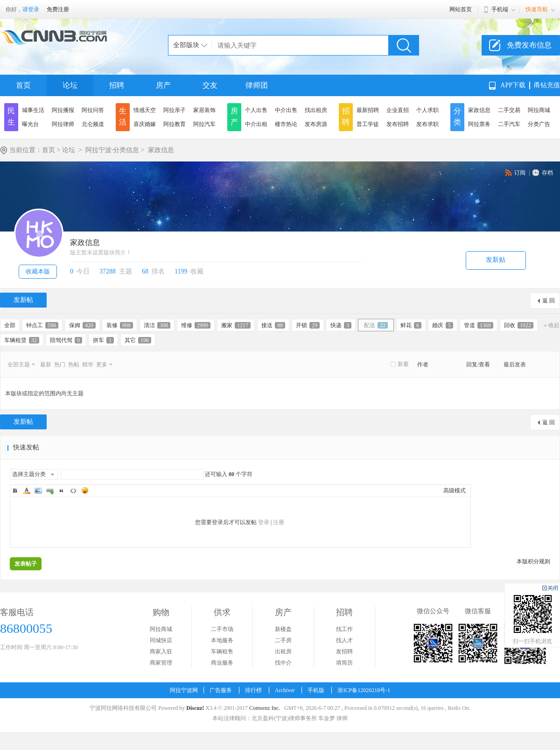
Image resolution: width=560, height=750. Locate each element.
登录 (264, 522)
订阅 (520, 173)
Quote (62, 491)
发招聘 (344, 652)
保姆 (82, 325)
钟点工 (42, 325)
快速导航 (537, 9)
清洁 (157, 325)
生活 (123, 116)
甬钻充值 (547, 85)
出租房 (283, 652)
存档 (547, 173)
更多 (102, 364)
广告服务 (221, 690)
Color (27, 491)
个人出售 (256, 110)
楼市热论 (286, 124)
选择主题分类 (29, 474)
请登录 (31, 9)
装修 (120, 325)
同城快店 (161, 640)
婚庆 (443, 325)
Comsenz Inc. (265, 708)
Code (73, 491)
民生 (11, 116)
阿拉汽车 (204, 124)
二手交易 (509, 110)
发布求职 (427, 124)
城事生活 (33, 110)
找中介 (283, 663)
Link (50, 491)
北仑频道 (93, 124)
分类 (457, 116)
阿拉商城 (539, 110)
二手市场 (222, 629)
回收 (519, 325)
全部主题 (19, 364)
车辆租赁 (22, 340)
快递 (341, 325)
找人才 (344, 640)
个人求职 (427, 110)
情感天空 (145, 110)
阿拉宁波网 (184, 690)
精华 (88, 364)
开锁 (308, 325)
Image (38, 491)
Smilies (85, 491)
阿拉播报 (63, 110)
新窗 (403, 364)
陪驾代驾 (66, 340)
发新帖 (23, 300)
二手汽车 (509, 124)
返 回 (549, 301)
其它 (138, 340)
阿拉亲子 (175, 110)
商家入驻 (161, 652)
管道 (479, 325)
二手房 (283, 640)
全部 (10, 325)
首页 (23, 85)
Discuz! (195, 708)
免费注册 (58, 9)
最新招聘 (368, 110)
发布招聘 (398, 124)
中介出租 (256, 124)
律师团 (257, 85)
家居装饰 (204, 110)
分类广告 (539, 124)
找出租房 (316, 110)
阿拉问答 (93, 110)
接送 (273, 325)
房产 (163, 85)
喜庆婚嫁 (145, 124)
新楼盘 (283, 629)
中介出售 (286, 110)
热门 (60, 364)
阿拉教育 (175, 124)
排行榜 (253, 690)
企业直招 (398, 110)
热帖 (74, 364)
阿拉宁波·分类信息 (112, 150)
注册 (279, 522)
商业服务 (222, 663)
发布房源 (316, 124)
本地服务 (222, 640)
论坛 (70, 85)
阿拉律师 (63, 124)
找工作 (344, 629)
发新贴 (496, 260)
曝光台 (30, 124)
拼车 (103, 340)
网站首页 (461, 9)
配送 (376, 325)
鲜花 (411, 325)
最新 (46, 364)
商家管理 (161, 663)
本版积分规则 (533, 561)
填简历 (344, 663)
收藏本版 (38, 271)
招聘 (117, 85)
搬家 (236, 325)
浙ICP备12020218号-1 (364, 690)
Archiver (285, 690)
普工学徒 (368, 124)
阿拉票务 (479, 124)
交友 (210, 85)
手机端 (500, 9)
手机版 (316, 690)
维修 (196, 325)
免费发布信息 (529, 45)
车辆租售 (222, 652)
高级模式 (455, 491)
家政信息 (479, 110)
